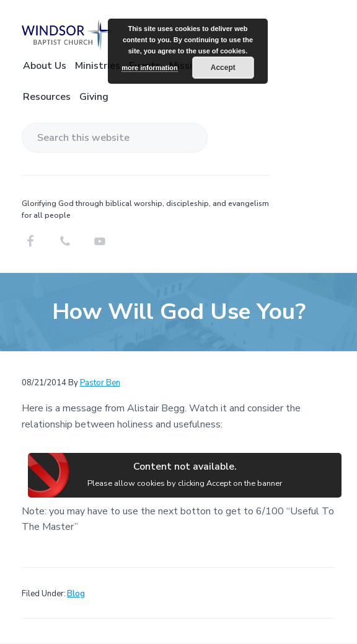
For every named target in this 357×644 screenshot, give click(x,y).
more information (149, 68)
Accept (223, 68)
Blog (76, 594)
